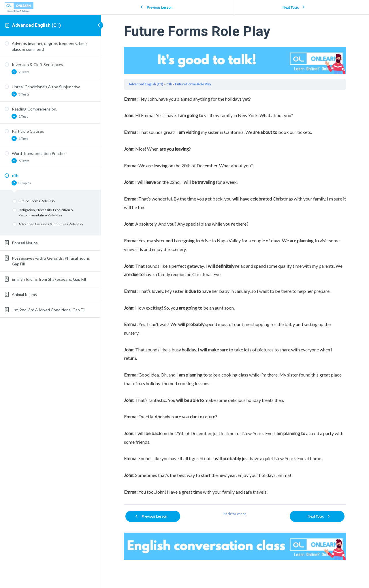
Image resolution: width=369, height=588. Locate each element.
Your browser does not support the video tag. (235, 60)
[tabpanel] (235, 295)
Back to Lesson (235, 514)
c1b (169, 84)
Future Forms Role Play (193, 84)
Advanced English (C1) (36, 25)
